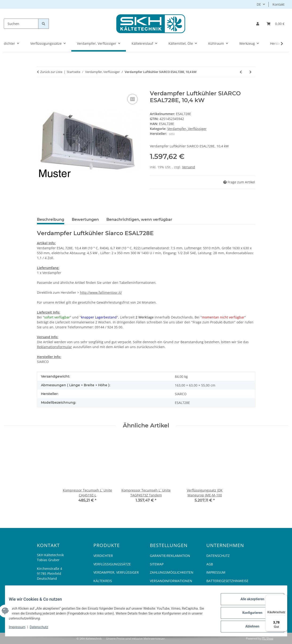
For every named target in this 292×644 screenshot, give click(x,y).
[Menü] (284, 598)
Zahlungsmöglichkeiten (172, 572)
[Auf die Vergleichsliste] (132, 99)
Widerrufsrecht (164, 589)
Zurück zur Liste (51, 72)
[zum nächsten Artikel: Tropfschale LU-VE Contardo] (250, 72)
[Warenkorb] (276, 24)
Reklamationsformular (54, 347)
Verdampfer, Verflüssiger (187, 129)
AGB (210, 564)
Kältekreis (103, 581)
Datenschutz (43, 629)
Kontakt (278, 4)
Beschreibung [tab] (51, 219)
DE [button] (259, 4)
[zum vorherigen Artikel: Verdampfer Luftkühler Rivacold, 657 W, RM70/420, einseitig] (241, 72)
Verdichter (103, 556)
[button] (258, 24)
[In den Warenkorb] (41, 88)
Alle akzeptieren (249, 603)
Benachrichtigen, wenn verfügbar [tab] (139, 219)
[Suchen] (21, 24)
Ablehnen (249, 627)
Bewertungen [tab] (85, 219)
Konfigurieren (249, 615)
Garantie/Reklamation (170, 556)
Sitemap (157, 564)
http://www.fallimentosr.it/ (101, 292)
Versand (189, 167)
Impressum (21, 629)
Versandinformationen (171, 581)
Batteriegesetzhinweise (227, 581)
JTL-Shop (268, 638)
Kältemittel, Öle (108, 589)
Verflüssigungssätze (112, 564)
